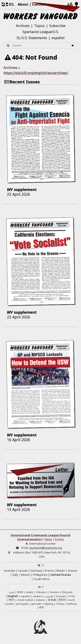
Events (60, 539)
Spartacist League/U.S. (41, 32)
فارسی (49, 596)
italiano (41, 600)
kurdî (71, 600)
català (29, 592)
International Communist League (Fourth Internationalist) (40, 537)
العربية (12, 592)
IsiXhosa (72, 604)
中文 (42, 607)
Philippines (40, 575)
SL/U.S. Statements (32, 38)
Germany (36, 571)
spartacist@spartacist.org (46, 548)
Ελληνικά (67, 592)
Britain (61, 571)
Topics (39, 26)
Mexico (26, 575)
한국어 (62, 600)
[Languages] (70, 5)
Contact (39, 4)
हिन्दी (11, 600)
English (13, 596)
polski (10, 604)
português (22, 604)
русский (36, 604)
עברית (72, 596)
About (23, 4)
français (61, 596)
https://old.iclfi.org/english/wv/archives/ (36, 73)
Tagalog (48, 604)
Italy (15, 575)
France (49, 571)
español (58, 38)
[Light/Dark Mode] (76, 5)
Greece (72, 571)
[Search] (73, 45)
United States (61, 575)
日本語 (52, 600)
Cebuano (41, 592)
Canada (23, 571)
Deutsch (54, 592)
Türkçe (60, 604)
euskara (38, 596)
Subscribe (57, 26)
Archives (23, 26)
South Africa (42, 579)
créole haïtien (25, 600)
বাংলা (20, 592)
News (49, 539)
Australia (10, 571)
